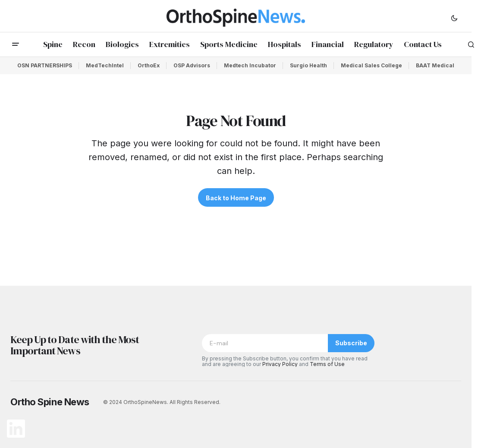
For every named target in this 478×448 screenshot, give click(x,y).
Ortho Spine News (50, 402)
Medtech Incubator (250, 65)
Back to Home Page (236, 198)
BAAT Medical (435, 65)
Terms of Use (327, 364)
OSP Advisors (192, 65)
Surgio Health (308, 65)
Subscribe (351, 343)
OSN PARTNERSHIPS (45, 65)
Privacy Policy (280, 364)
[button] (454, 18)
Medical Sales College (371, 65)
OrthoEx (149, 65)
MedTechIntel (105, 65)
